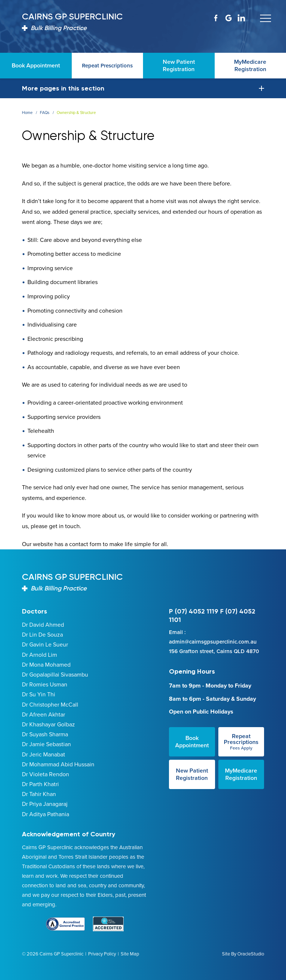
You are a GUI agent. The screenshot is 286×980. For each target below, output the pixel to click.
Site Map (130, 954)
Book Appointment (192, 742)
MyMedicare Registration (241, 774)
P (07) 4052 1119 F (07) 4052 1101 (212, 616)
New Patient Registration (192, 774)
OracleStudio (251, 954)
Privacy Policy (102, 954)
